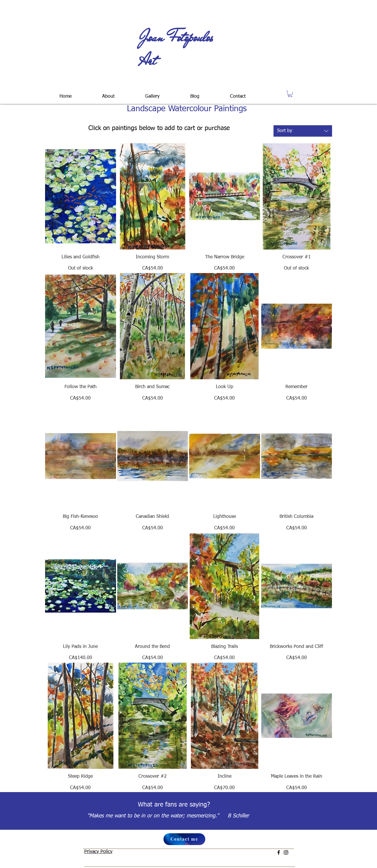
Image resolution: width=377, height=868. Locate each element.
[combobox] (303, 131)
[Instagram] (286, 852)
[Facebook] (279, 852)
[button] (152, 94)
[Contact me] (184, 839)
